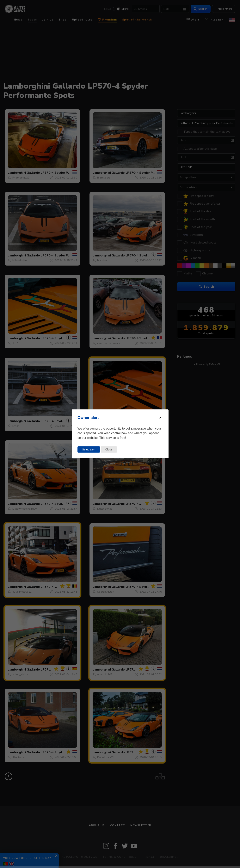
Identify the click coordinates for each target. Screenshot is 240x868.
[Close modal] (160, 418)
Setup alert (89, 449)
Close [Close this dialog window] (109, 449)
